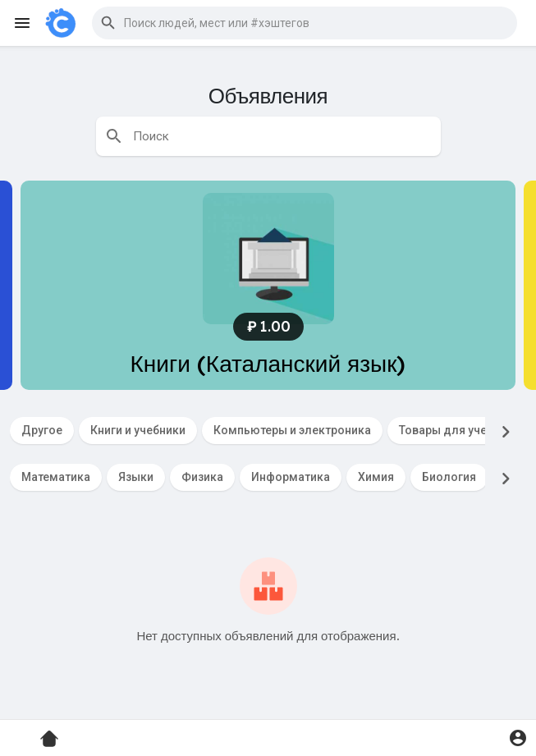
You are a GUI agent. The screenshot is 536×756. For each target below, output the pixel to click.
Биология (449, 477)
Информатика (291, 477)
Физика (202, 477)
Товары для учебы (451, 430)
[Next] (506, 432)
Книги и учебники (138, 430)
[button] (305, 23)
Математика (56, 477)
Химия (376, 477)
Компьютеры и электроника (292, 430)
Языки (136, 477)
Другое (42, 430)
